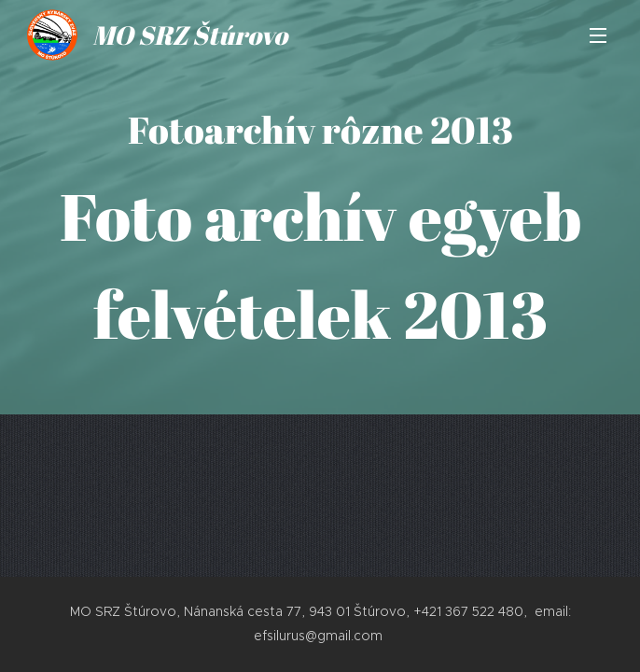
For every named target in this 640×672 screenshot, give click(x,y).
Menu (598, 35)
